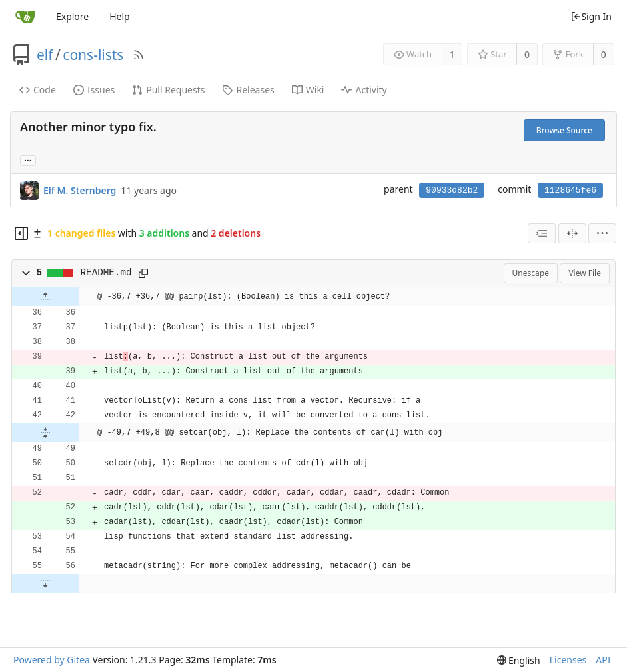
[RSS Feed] (139, 55)
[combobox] (542, 233)
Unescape (531, 273)
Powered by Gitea (52, 660)
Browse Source (564, 130)
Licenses (568, 660)
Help (120, 16)
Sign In (591, 16)
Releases (248, 90)
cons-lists (93, 55)
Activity (364, 90)
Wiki (308, 90)
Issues (94, 90)
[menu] (602, 233)
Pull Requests (168, 90)
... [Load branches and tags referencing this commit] (28, 160)
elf (45, 55)
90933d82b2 (452, 190)
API (603, 660)
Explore (72, 16)
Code (38, 90)
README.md (106, 273)
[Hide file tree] (21, 233)
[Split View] (572, 233)
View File (585, 273)
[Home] (25, 17)
